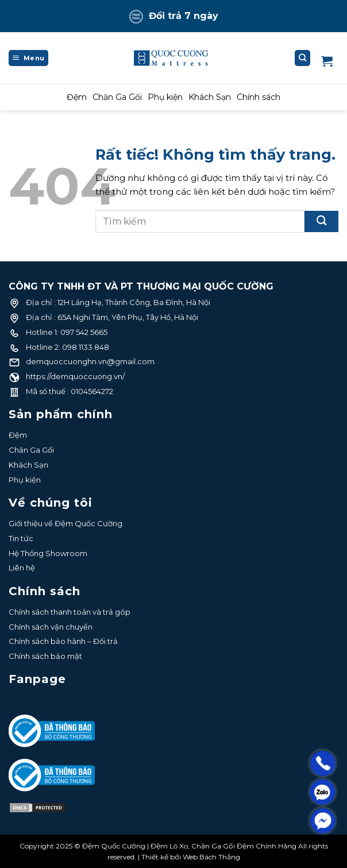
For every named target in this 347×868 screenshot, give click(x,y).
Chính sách (259, 97)
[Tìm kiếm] (303, 58)
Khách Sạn (210, 97)
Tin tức (21, 538)
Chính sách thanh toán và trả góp (70, 612)
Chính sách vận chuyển (51, 627)
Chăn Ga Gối (117, 97)
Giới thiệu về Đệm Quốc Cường (65, 523)
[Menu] (28, 58)
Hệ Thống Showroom (48, 553)
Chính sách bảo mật (45, 656)
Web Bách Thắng (211, 857)
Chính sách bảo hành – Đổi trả (63, 641)
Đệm (77, 97)
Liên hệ (22, 568)
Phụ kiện (165, 97)
